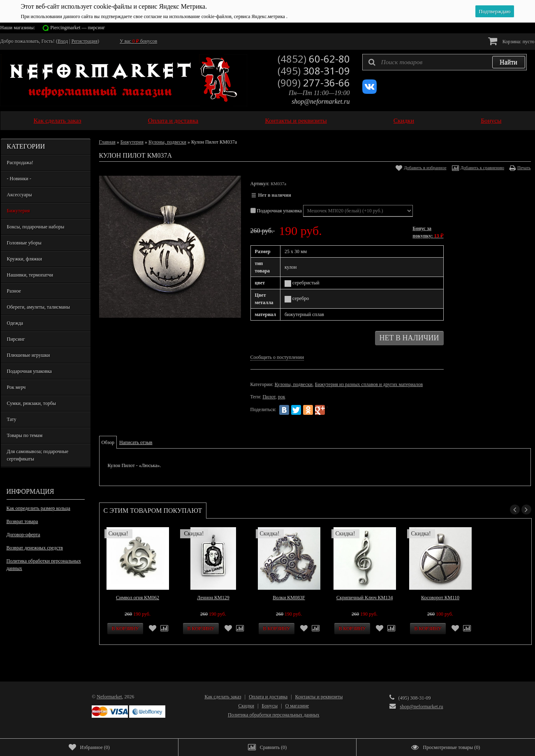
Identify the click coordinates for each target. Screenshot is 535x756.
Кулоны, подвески (167, 142)
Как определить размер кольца (38, 508)
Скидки (404, 120)
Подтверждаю (494, 11)
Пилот (269, 397)
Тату (12, 419)
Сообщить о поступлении (277, 357)
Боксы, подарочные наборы (36, 227)
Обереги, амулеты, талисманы (39, 307)
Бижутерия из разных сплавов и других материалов (369, 384)
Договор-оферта (23, 535)
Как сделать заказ (58, 120)
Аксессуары (20, 195)
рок (282, 397)
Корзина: (511, 41)
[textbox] (445, 62)
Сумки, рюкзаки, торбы (32, 403)
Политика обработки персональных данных (44, 565)
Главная (107, 142)
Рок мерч (16, 387)
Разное (14, 291)
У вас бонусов (138, 41)
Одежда (15, 323)
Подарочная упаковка (29, 371)
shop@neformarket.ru (321, 101)
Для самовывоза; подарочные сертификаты (38, 455)
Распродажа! (20, 163)
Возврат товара (22, 521)
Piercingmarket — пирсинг (78, 28)
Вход (63, 41)
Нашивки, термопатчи (30, 275)
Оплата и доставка (173, 120)
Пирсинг (16, 339)
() (89, 747)
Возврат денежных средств (35, 548)
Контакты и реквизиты (296, 120)
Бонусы (491, 120)
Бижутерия (19, 211)
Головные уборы (24, 243)
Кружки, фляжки (25, 259)
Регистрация (85, 41)
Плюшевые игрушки (29, 355)
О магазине (297, 706)
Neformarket (109, 697)
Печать (524, 167)
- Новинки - (19, 179)
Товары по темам (25, 435)
